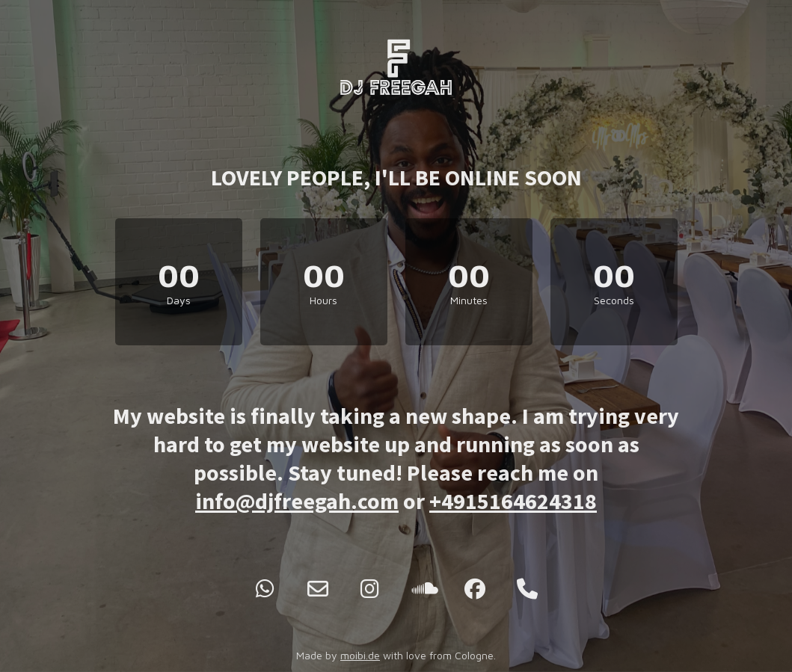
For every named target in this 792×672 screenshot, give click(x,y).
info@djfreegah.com (297, 501)
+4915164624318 (513, 501)
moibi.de (360, 655)
